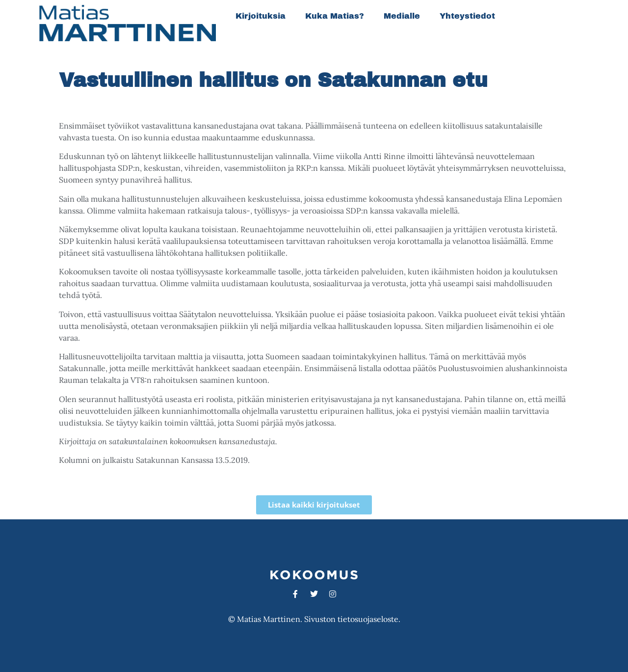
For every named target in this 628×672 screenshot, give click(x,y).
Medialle (402, 16)
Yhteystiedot (467, 16)
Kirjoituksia (261, 16)
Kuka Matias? (335, 16)
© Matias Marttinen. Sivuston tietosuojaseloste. (314, 619)
